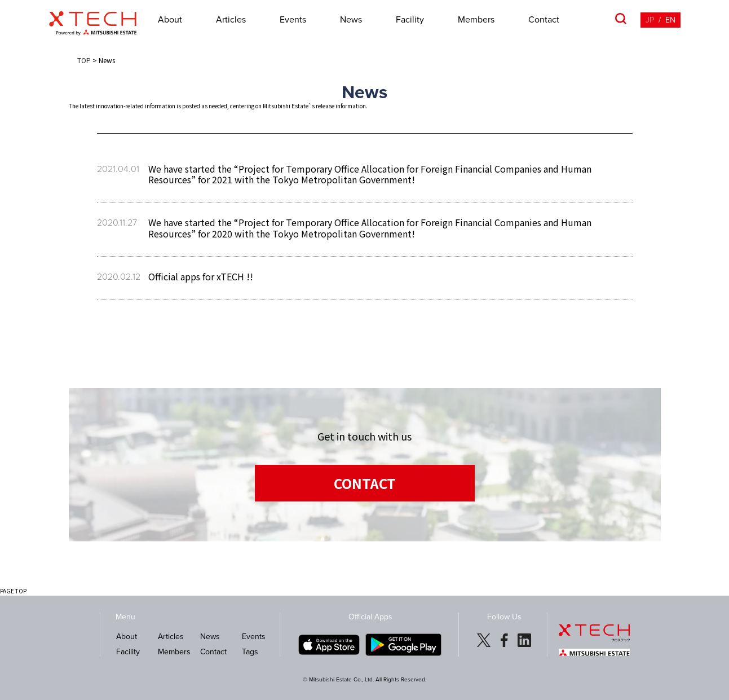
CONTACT (365, 483)
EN (670, 20)
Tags (250, 652)
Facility (410, 20)
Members (476, 20)
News (351, 20)
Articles (231, 20)
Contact (544, 20)
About (170, 20)
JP (650, 20)
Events (293, 20)
